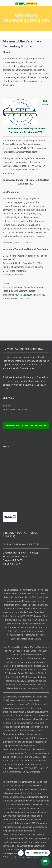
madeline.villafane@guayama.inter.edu (27, 295)
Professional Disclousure (15, 410)
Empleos (7, 406)
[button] (3, 3)
